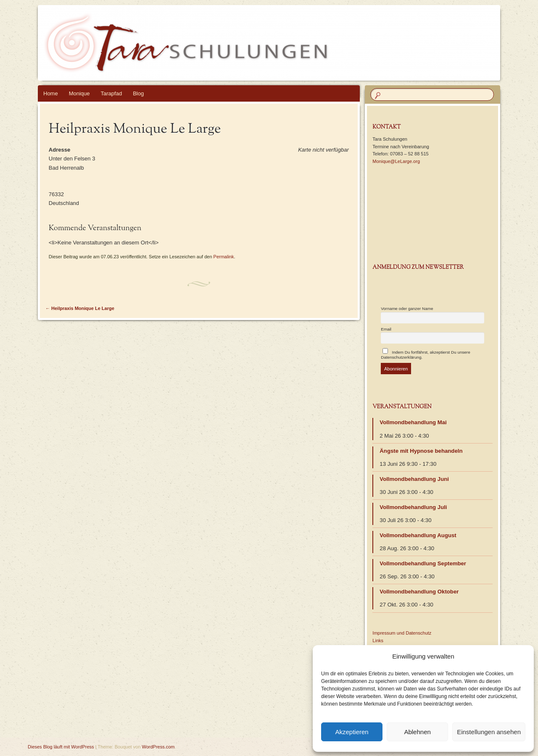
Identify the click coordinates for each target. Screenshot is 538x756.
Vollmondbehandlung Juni (414, 479)
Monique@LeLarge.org (396, 161)
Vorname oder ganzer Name (407, 308)
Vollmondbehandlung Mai (413, 422)
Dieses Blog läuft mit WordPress (61, 747)
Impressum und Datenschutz (402, 633)
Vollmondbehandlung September (423, 563)
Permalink (224, 257)
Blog (138, 93)
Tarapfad (112, 93)
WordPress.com (158, 747)
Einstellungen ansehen (489, 732)
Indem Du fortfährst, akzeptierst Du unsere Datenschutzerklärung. (425, 354)
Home (51, 93)
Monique (79, 93)
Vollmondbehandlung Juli (413, 507)
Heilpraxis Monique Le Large (80, 308)
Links (378, 640)
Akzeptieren (352, 732)
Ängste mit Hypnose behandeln (421, 451)
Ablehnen (417, 732)
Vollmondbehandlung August (418, 535)
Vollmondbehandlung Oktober (419, 592)
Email (386, 329)
